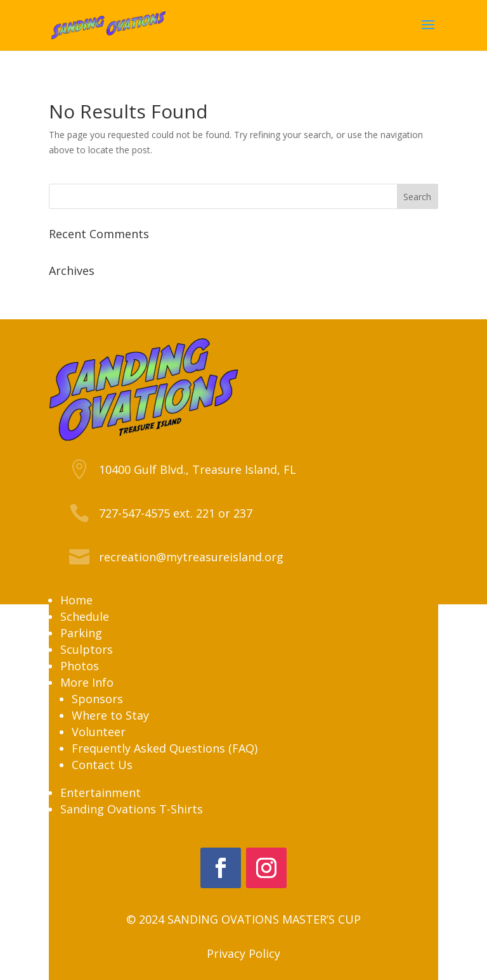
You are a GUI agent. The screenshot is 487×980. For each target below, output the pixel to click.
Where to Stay (110, 715)
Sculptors (87, 649)
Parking (81, 633)
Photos (80, 666)
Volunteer (99, 732)
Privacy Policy (243, 953)
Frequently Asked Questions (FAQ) (165, 748)
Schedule (85, 616)
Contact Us (102, 765)
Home (76, 600)
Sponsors (97, 699)
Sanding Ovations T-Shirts (132, 809)
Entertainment (101, 792)
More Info (87, 682)
